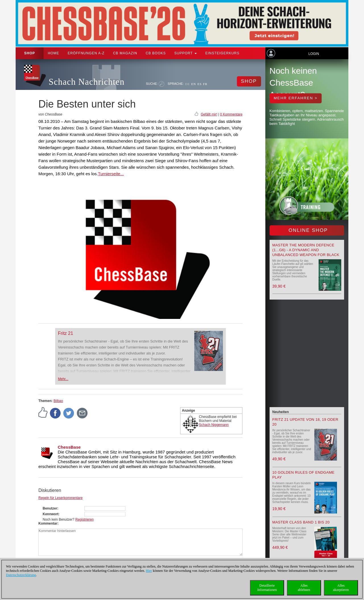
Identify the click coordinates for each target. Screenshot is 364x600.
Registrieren (85, 519)
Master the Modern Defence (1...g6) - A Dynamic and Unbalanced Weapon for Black (306, 250)
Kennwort (50, 514)
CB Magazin (125, 53)
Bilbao (58, 401)
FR (205, 84)
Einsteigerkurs (222, 53)
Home (53, 53)
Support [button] (186, 53)
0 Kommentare (231, 114)
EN (194, 84)
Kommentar (48, 523)
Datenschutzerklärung (21, 575)
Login (314, 54)
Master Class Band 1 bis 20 (301, 522)
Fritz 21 (66, 333)
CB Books (156, 53)
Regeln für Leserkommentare (60, 498)
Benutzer (50, 508)
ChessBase (69, 447)
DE (188, 84)
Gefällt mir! (209, 114)
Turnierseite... (111, 174)
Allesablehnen (304, 588)
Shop (30, 53)
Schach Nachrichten (87, 82)
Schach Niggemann (214, 425)
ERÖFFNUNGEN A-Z (86, 53)
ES (199, 84)
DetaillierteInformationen (267, 588)
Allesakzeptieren (341, 588)
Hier (149, 571)
